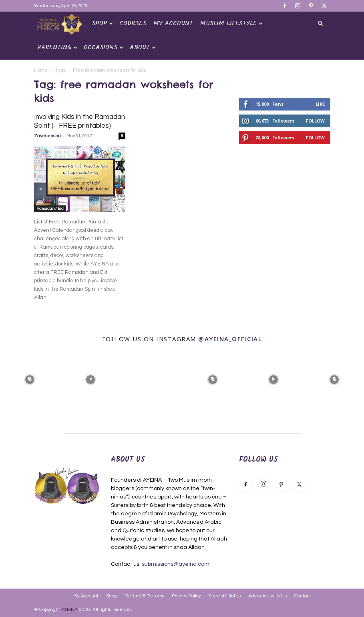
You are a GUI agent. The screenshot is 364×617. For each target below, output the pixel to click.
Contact (303, 596)
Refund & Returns (144, 596)
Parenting (57, 47)
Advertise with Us (267, 596)
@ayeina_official (230, 339)
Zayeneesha (47, 136)
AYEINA (69, 610)
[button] (321, 24)
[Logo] (61, 24)
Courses (133, 23)
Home (41, 70)
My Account (173, 23)
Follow (315, 121)
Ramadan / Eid (50, 209)
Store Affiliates (225, 596)
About (143, 47)
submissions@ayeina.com (176, 564)
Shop (102, 23)
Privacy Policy (186, 596)
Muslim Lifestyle (231, 23)
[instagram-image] (30, 378)
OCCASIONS (104, 47)
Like (320, 104)
